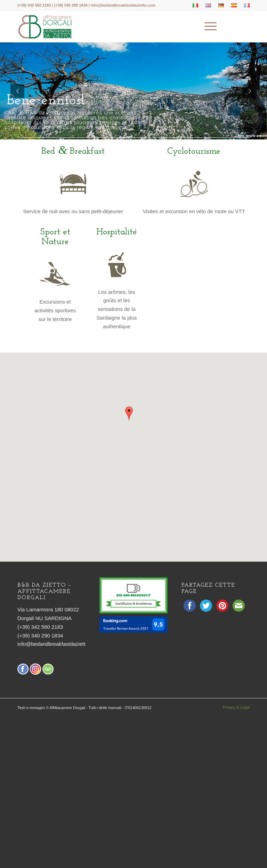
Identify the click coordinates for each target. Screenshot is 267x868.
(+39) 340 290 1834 (40, 636)
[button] (129, 413)
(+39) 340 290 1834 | (73, 5)
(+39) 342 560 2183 (34, 5)
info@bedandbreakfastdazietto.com (123, 5)
